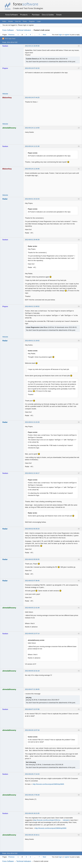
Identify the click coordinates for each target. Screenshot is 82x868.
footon (5, 46)
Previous (11, 35)
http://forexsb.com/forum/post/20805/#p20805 (48, 784)
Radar (5, 199)
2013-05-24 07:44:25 (32, 98)
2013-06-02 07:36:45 (32, 581)
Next (44, 35)
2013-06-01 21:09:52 (32, 306)
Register (32, 21)
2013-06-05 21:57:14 (32, 634)
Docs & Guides (48, 15)
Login (39, 21)
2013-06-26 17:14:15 (32, 774)
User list (18, 21)
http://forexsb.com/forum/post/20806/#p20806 (51, 828)
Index (4, 21)
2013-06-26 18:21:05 (32, 813)
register (67, 35)
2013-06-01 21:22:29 (32, 422)
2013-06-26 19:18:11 (32, 835)
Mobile (11, 21)
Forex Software (12, 15)
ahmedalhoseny (9, 128)
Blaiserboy (7, 98)
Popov (5, 68)
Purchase (36, 15)
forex (26, 4)
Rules (25, 21)
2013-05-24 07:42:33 (32, 68)
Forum (59, 15)
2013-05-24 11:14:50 (32, 128)
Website (5, 94)
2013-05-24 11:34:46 (32, 169)
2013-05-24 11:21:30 (32, 146)
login (60, 35)
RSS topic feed (10, 39)
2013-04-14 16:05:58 (32, 46)
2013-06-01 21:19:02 (32, 341)
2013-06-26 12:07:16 (32, 730)
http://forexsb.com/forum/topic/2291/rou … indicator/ (51, 820)
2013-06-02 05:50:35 (32, 559)
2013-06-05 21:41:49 (32, 608)
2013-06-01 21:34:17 (32, 473)
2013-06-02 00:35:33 (32, 529)
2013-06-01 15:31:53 (32, 199)
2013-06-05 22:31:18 (32, 671)
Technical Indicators (24, 30)
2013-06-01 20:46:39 (32, 240)
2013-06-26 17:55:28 (32, 795)
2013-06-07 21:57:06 (32, 709)
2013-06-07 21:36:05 (32, 689)
